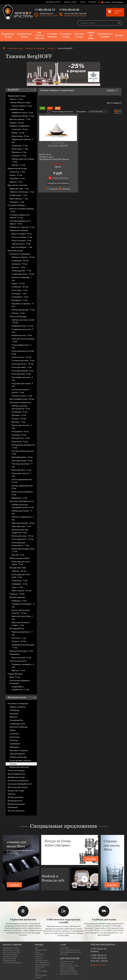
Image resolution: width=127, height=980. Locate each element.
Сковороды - (20, 261)
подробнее (14, 885)
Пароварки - (20, 300)
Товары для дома (91, 35)
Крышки (13, 717)
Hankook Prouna (41, 960)
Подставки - (17, 178)
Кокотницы (15, 737)
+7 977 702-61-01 (98, 949)
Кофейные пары (17, 109)
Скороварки (15, 744)
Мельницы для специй (19, 558)
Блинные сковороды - (22, 279)
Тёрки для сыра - (21, 526)
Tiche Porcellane (41, 975)
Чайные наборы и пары (20, 102)
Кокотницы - (20, 290)
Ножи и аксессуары (18, 316)
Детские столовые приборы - (22, 210)
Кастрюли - (19, 264)
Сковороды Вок (16, 720)
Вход (108, 2)
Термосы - (17, 594)
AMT (37, 948)
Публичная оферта (67, 968)
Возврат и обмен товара (69, 966)
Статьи (83, 2)
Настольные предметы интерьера (20, 682)
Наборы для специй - (22, 512)
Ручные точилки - (22, 396)
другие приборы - (22, 247)
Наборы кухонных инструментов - (21, 407)
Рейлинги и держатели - (23, 518)
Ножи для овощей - (23, 371)
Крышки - (18, 267)
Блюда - (18, 133)
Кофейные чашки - (22, 112)
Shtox (37, 973)
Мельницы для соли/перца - (21, 563)
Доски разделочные (16, 774)
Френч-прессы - (22, 590)
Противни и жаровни (19, 750)
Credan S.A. (39, 956)
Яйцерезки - (19, 498)
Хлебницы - (19, 601)
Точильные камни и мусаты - (20, 391)
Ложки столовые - (22, 237)
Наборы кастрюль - (23, 257)
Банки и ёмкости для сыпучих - (21, 612)
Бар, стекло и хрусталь (40, 35)
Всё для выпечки (17, 628)
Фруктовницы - (19, 199)
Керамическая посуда (24, 35)
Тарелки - (17, 123)
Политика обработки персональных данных (69, 971)
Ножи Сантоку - (22, 357)
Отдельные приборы (19, 230)
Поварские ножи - (23, 326)
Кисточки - (19, 638)
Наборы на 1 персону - (22, 227)
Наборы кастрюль (18, 707)
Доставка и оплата (53, 2)
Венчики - (18, 422)
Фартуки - (18, 670)
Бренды (119, 35)
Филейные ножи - (22, 335)
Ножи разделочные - (21, 346)
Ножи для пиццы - (22, 461)
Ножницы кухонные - (22, 465)
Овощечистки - (21, 438)
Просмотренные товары (69, 974)
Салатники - (20, 129)
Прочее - (18, 165)
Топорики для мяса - (23, 360)
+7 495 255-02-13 (98, 955)
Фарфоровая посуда (8, 35)
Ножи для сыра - (21, 374)
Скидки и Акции (70, 2)
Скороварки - (20, 297)
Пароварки (14, 747)
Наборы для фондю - (23, 310)
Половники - (20, 412)
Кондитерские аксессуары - (23, 646)
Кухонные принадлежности (22, 501)
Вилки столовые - (22, 234)
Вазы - (15, 677)
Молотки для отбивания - (23, 493)
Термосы (12, 794)
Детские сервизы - (20, 119)
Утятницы (14, 740)
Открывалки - (20, 431)
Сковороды (15, 710)
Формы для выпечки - (22, 633)
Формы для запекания (19, 767)
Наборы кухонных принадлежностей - (23, 506)
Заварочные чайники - (22, 141)
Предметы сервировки (20, 126)
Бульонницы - (20, 136)
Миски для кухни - (23, 536)
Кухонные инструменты (20, 402)
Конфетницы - (18, 195)
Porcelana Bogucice (42, 965)
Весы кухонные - (21, 658)
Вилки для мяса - (21, 470)
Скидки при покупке (60, 178)
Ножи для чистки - (23, 364)
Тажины (51, 48)
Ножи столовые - (22, 240)
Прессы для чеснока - (22, 427)
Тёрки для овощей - (23, 523)
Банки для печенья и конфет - (21, 624)
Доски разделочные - (22, 399)
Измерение (15, 654)
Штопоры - (19, 435)
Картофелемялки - (22, 457)
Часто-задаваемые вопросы (71, 952)
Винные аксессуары (16, 804)
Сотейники (14, 734)
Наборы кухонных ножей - (23, 321)
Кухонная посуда (79, 35)
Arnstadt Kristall (41, 950)
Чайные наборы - (22, 106)
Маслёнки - (19, 152)
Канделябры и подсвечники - (20, 688)
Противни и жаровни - (23, 305)
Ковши (13, 730)
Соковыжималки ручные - (23, 452)
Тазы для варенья (17, 754)
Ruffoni (38, 969)
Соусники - (19, 156)
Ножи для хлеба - (22, 367)
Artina (37, 952)
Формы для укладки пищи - (23, 550)
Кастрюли (14, 713)
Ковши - (18, 283)
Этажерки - (17, 202)
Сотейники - (20, 287)
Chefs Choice (40, 954)
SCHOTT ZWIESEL (41, 971)
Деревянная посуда (16, 777)
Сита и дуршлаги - (23, 539)
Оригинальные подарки (105, 35)
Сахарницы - (20, 146)
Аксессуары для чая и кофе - (21, 576)
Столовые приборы (52, 35)
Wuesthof (39, 977)
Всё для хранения (17, 597)
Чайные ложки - (21, 244)
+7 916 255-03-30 (98, 958)
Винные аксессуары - (21, 651)
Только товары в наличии (60, 111)
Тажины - (18, 313)
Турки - (17, 587)
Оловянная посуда (66, 35)
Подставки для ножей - (22, 385)
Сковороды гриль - (23, 274)
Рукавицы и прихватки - (23, 666)
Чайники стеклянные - (22, 192)
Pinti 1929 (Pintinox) (42, 963)
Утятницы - (19, 294)
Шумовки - (19, 415)
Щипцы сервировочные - (23, 487)
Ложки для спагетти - (21, 475)
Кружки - (16, 99)
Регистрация (118, 2)
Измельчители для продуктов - (20, 531)
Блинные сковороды (19, 727)
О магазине (64, 948)
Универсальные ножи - (22, 331)
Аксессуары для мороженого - (20, 544)
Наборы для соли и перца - (23, 160)
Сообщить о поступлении (58, 183)
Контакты (92, 2)
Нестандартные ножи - (22, 379)
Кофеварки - (20, 584)
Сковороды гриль (17, 724)
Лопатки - (19, 419)
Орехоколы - (20, 441)
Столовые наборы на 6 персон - (20, 216)
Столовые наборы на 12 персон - (20, 222)
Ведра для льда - (19, 189)
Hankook (38, 958)
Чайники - (19, 571)
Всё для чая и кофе (18, 568)
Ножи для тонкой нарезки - (23, 340)
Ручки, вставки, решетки (20, 760)
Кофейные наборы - (23, 116)
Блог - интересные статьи (70, 950)
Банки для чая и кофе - (22, 618)
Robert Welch (40, 967)
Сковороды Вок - (22, 271)
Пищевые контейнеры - (23, 605)
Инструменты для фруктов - (23, 446)
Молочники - (20, 149)
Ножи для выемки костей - (23, 352)
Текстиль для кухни (18, 661)
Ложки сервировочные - (22, 481)
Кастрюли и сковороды (35, 48)
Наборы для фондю (18, 757)
